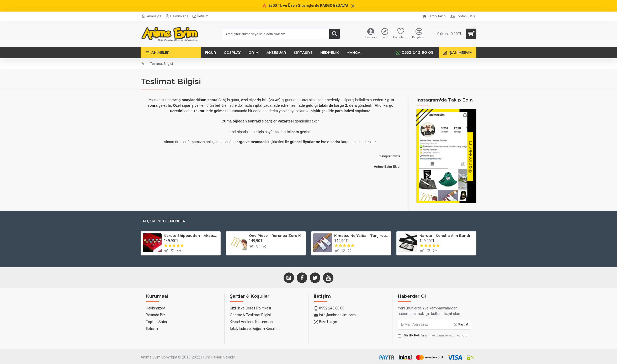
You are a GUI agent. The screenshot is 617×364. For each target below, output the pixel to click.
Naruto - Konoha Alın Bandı (445, 235)
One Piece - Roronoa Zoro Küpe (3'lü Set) (276, 235)
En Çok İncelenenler (163, 221)
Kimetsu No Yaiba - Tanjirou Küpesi (362, 235)
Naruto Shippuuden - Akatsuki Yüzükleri (191, 235)
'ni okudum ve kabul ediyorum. (434, 336)
